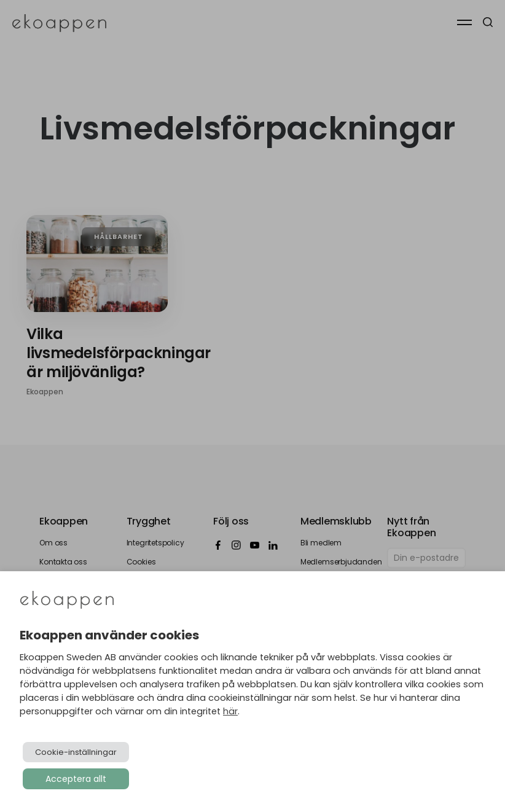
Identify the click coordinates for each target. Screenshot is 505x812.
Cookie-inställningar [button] (76, 752)
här (230, 711)
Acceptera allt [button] (76, 779)
